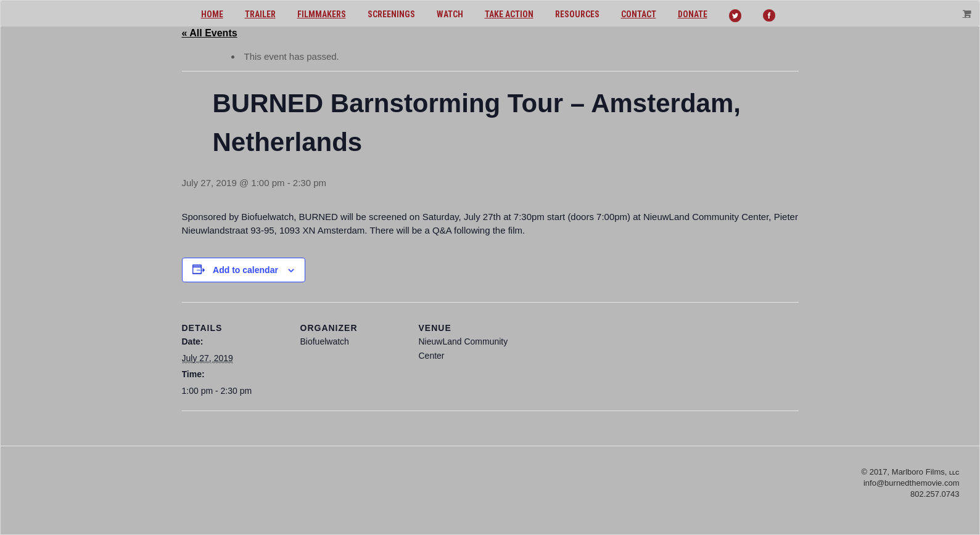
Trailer (260, 14)
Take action (509, 14)
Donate (693, 14)
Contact (639, 14)
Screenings (391, 14)
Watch (450, 14)
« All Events (210, 33)
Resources (577, 14)
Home (212, 14)
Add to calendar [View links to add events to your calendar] (245, 270)
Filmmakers (322, 14)
